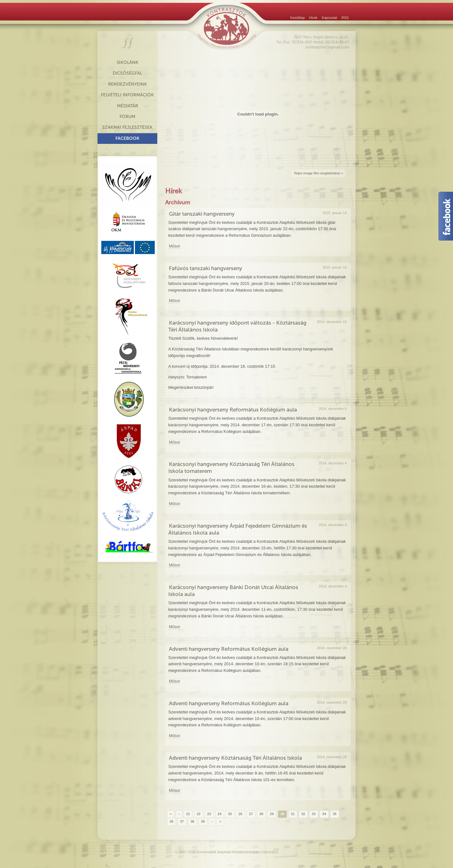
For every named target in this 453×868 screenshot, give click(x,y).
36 (171, 821)
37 (182, 821)
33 (314, 814)
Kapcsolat (329, 18)
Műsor (175, 246)
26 (240, 814)
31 (293, 814)
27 (251, 814)
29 (272, 814)
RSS (345, 18)
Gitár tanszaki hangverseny (202, 214)
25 (230, 814)
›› (220, 821)
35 (335, 814)
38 (193, 821)
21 (188, 814)
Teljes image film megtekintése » (318, 173)
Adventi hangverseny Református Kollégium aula (229, 649)
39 (203, 821)
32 (303, 814)
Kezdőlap (298, 18)
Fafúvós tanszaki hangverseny (206, 268)
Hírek (313, 18)
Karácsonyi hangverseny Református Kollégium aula (233, 410)
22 (199, 814)
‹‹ (171, 814)
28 (261, 814)
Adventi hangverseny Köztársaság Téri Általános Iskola (235, 758)
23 (209, 814)
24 (220, 814)
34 (324, 814)
